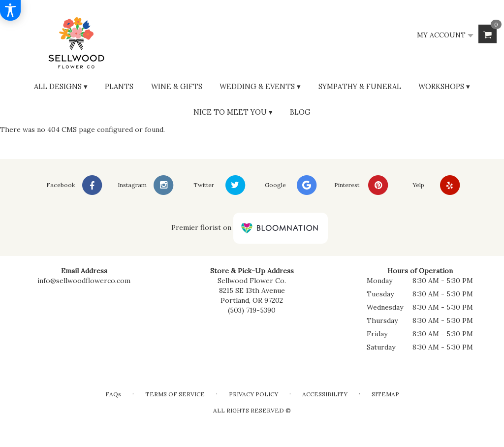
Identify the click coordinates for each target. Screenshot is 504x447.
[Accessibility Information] (10, 10)
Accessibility (325, 394)
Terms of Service (175, 394)
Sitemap (385, 394)
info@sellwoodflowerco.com (84, 281)
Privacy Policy (253, 394)
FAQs (113, 394)
